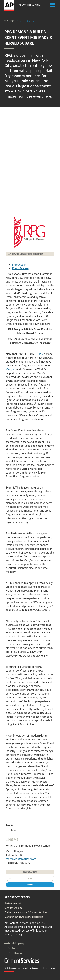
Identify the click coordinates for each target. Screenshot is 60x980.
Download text (30, 872)
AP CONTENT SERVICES (17, 897)
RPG (40, 354)
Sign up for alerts (13, 908)
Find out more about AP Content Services (26, 912)
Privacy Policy (49, 968)
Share (30, 878)
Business (21, 21)
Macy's (10, 369)
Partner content (13, 903)
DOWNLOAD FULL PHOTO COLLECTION (28, 254)
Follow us (17, 953)
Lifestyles (30, 21)
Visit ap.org (18, 944)
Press (15, 948)
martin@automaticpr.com (21, 859)
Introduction (19, 265)
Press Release (20, 268)
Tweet (30, 885)
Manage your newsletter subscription (24, 917)
